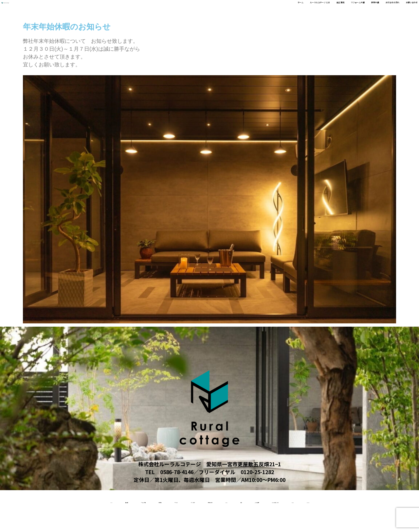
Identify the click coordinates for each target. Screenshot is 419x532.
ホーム (168, 10)
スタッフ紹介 (228, 501)
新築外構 (324, 10)
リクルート (186, 501)
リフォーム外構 (289, 10)
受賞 (343, 501)
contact (258, 522)
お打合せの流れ (359, 10)
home (34, 501)
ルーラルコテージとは (175, 522)
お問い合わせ (400, 10)
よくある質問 (377, 501)
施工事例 (253, 10)
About (315, 501)
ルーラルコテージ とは (209, 10)
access (224, 522)
